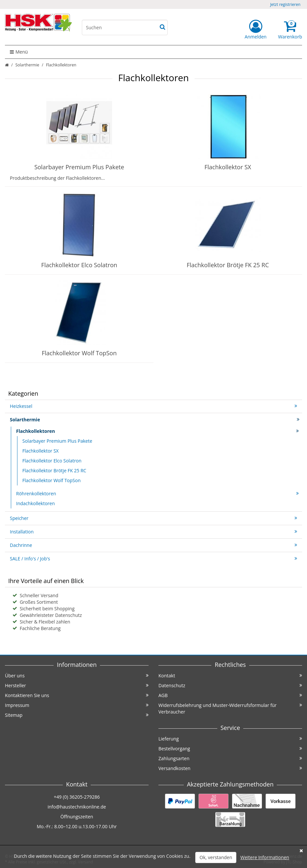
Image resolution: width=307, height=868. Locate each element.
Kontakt (230, 676)
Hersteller (77, 685)
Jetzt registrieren (285, 4)
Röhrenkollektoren (157, 493)
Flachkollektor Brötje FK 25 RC (228, 265)
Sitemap (77, 715)
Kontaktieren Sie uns (77, 695)
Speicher (153, 518)
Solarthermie (27, 65)
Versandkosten (230, 768)
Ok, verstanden (216, 857)
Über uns (77, 676)
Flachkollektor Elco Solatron (79, 265)
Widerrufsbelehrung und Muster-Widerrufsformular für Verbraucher (230, 708)
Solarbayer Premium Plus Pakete (79, 167)
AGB (230, 695)
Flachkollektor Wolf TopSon (79, 353)
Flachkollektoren (157, 431)
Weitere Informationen (265, 857)
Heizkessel (153, 406)
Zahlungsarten (230, 758)
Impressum (77, 705)
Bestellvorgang (230, 749)
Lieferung (230, 739)
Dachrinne (153, 545)
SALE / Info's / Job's (153, 559)
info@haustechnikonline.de (77, 807)
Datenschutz (230, 685)
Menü (19, 52)
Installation (153, 532)
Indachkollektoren (35, 503)
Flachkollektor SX (228, 167)
